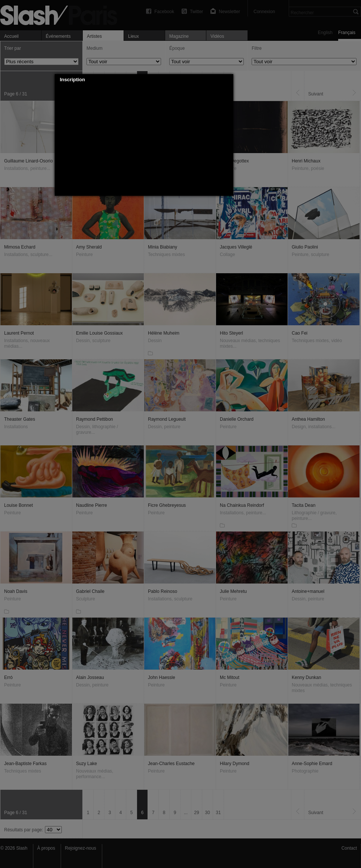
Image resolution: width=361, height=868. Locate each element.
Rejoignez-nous (80, 848)
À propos (46, 848)
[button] (228, 80)
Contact (349, 848)
